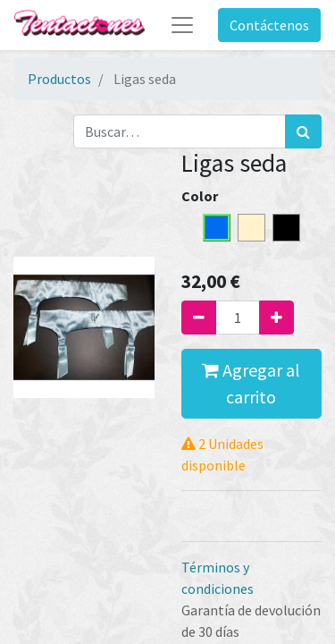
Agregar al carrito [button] (251, 383)
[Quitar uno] (199, 318)
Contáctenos (269, 25)
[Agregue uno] (276, 318)
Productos (59, 79)
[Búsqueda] (303, 131)
